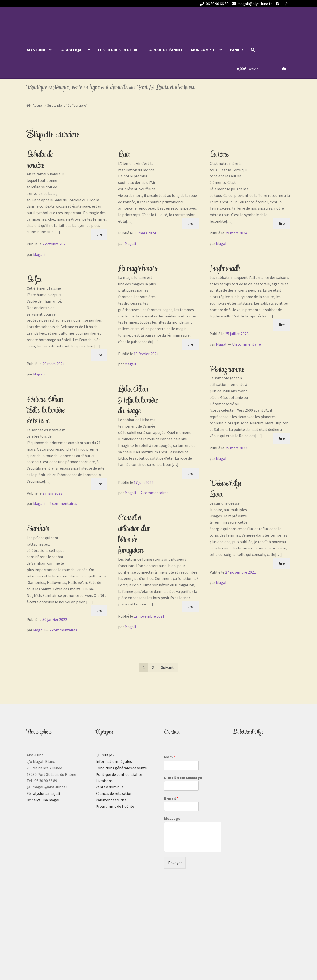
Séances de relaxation (114, 793)
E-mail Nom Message (183, 778)
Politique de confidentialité (119, 774)
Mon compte (203, 50)
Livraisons (104, 781)
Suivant (168, 667)
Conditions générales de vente (121, 768)
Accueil (38, 105)
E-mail (171, 798)
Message (172, 818)
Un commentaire (246, 344)
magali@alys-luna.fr (251, 4)
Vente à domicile (110, 787)
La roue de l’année (165, 50)
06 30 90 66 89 (213, 4)
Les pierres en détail (119, 50)
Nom (170, 757)
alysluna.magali (47, 793)
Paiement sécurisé (111, 800)
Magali (39, 254)
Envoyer (175, 863)
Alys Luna (36, 50)
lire (99, 234)
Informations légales (114, 761)
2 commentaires (63, 503)
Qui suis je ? (105, 755)
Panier (236, 50)
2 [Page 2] (153, 667)
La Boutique (72, 50)
